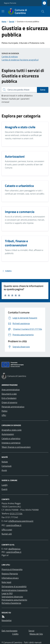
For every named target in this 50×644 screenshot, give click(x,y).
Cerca (43, 90)
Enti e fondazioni (9, 398)
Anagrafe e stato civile (12, 430)
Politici (4, 411)
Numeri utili (7, 534)
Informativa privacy (10, 578)
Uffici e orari (7, 530)
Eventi (4, 489)
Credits (15, 634)
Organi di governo (9, 402)
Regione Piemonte (10, 3)
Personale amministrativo (13, 407)
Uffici (4, 415)
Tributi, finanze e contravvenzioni (16, 447)
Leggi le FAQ (7, 593)
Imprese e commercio (11, 443)
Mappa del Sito (36, 634)
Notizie (5, 462)
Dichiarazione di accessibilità (14, 586)
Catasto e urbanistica (11, 438)
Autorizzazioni (8, 434)
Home (4, 21)
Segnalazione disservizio (12, 597)
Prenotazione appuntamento (14, 600)
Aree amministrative (11, 390)
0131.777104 (16, 513)
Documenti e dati (9, 394)
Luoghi (5, 485)
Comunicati (7, 466)
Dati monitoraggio (9, 631)
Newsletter (7, 620)
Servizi (12, 21)
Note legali (6, 582)
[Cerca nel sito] (42, 11)
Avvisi (4, 470)
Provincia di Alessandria (12, 569)
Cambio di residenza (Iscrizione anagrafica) (20, 60)
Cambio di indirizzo (10, 57)
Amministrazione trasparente (15, 590)
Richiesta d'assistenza (11, 603)
